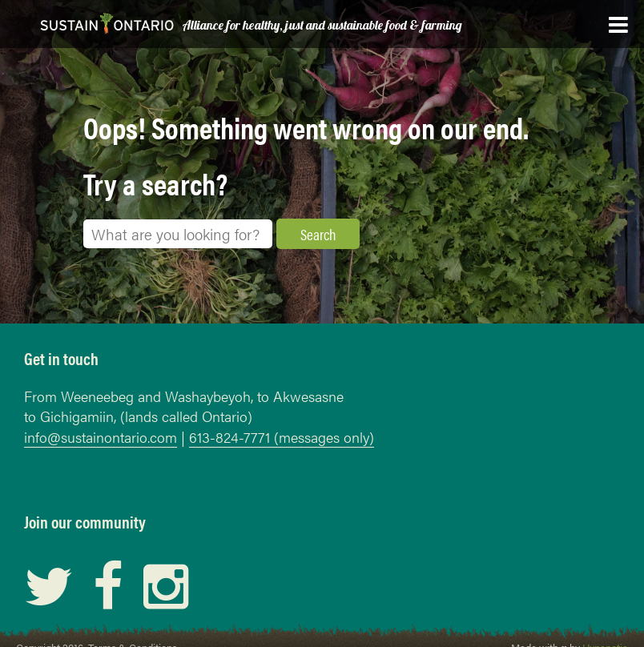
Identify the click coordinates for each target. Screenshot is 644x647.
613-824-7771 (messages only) (282, 437)
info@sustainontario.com (101, 437)
